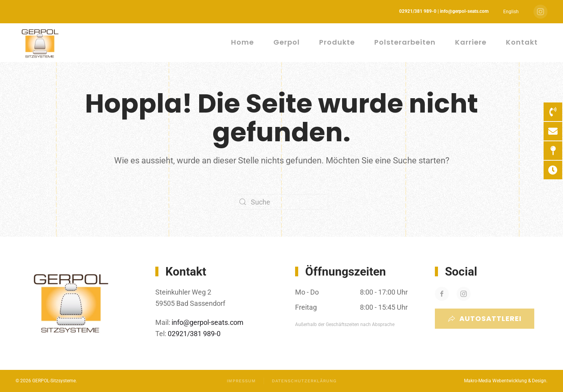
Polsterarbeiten (405, 42)
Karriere (471, 42)
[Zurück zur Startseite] (41, 43)
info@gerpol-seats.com (208, 322)
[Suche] (281, 202)
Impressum (241, 381)
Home (242, 42)
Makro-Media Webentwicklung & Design (505, 381)
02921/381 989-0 (193, 334)
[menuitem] (511, 12)
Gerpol (287, 42)
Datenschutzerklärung (304, 381)
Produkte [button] (337, 42)
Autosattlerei (485, 318)
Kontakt (522, 42)
